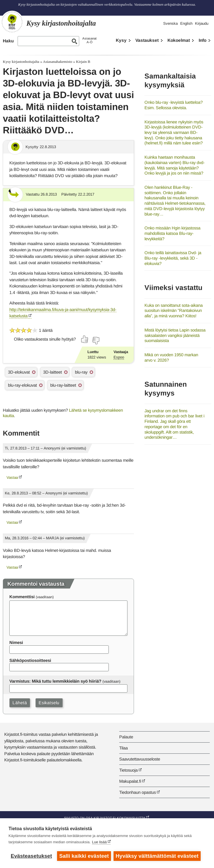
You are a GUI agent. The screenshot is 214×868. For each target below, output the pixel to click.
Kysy (121, 40)
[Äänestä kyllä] (85, 339)
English (186, 23)
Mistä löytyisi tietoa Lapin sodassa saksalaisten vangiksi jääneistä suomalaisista (175, 335)
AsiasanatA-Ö (89, 40)
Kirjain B (83, 62)
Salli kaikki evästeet (84, 856)
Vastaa (12, 477)
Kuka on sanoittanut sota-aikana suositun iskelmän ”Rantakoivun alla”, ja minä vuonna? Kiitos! (174, 310)
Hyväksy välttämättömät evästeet (158, 856)
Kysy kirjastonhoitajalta (21, 62)
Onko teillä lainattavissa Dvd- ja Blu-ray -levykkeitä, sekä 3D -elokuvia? (173, 258)
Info (203, 40)
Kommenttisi (22, 597)
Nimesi (16, 642)
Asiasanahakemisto (57, 62)
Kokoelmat (179, 40)
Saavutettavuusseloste (140, 759)
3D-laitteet (53, 372)
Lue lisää (99, 842)
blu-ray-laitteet (63, 385)
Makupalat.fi (130, 781)
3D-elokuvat (19, 372)
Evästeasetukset (31, 856)
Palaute (126, 737)
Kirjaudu (202, 23)
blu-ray (81, 372)
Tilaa (123, 748)
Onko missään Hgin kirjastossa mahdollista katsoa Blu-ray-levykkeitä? (172, 233)
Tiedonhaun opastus (138, 792)
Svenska (170, 23)
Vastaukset (147, 40)
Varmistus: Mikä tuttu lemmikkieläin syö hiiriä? (55, 681)
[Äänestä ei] (96, 341)
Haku (8, 41)
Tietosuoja (128, 770)
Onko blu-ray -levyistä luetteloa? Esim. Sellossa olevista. (174, 105)
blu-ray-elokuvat (22, 385)
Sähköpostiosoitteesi (30, 660)
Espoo (119, 357)
